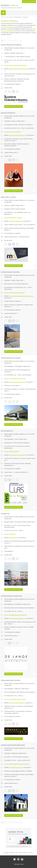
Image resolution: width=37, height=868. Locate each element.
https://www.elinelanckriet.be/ (17, 382)
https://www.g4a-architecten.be (18, 455)
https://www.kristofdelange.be (17, 618)
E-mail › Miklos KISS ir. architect (13, 218)
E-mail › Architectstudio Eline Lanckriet (15, 378)
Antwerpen (7, 121)
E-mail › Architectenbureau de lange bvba (16, 615)
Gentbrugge (18, 366)
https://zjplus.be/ (14, 538)
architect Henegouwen (7, 27)
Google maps (20, 53)
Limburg (6, 53)
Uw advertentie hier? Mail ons (18, 846)
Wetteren (17, 689)
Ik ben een (29, 2)
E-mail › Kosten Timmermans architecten (15, 65)
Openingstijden (9, 551)
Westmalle (14, 753)
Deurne (14, 121)
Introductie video (25, 237)
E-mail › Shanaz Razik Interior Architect (15, 699)
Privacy (22, 864)
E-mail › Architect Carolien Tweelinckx (15, 293)
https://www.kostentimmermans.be (19, 69)
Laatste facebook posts (11, 153)
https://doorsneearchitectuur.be (18, 135)
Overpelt (12, 53)
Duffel (13, 280)
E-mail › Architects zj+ (10, 534)
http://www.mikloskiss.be (16, 221)
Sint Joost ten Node (20, 522)
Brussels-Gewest (9, 522)
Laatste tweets (9, 472)
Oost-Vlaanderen (9, 366)
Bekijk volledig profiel (14, 106)
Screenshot (31, 135)
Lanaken (12, 205)
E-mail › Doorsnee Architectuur (13, 132)
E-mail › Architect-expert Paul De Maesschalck (17, 764)
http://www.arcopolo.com (16, 767)
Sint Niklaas (18, 604)
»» (21, 41)
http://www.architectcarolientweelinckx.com (21, 296)
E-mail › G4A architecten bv (12, 451)
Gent (16, 439)
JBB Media (17, 864)
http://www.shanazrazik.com (17, 703)
